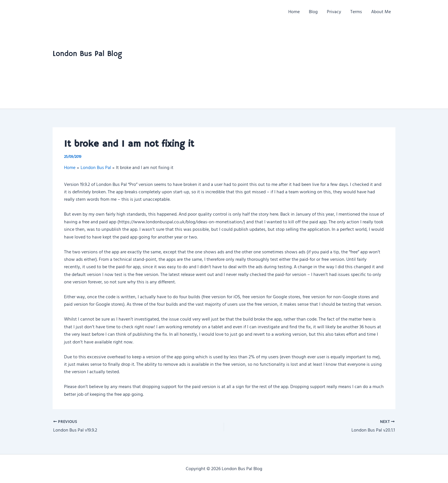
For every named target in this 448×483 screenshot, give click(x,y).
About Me (381, 11)
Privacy (334, 11)
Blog (313, 11)
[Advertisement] (340, 66)
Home (294, 11)
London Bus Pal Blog (87, 54)
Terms (356, 11)
